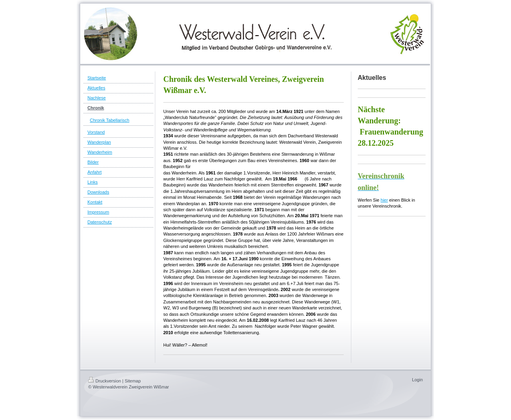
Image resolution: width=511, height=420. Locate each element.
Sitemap (133, 381)
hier (384, 200)
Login (417, 380)
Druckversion (105, 381)
